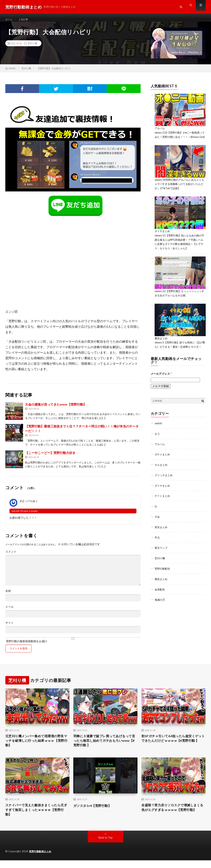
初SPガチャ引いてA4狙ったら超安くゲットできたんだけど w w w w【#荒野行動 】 (173, 746)
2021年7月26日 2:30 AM (24, 515)
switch (159, 433)
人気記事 (25, 20)
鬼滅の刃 (160, 607)
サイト (9, 627)
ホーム (9, 20)
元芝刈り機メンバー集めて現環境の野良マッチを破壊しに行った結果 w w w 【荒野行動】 (36, 746)
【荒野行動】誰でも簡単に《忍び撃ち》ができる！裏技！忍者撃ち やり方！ (180, 352)
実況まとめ (162, 535)
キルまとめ (162, 474)
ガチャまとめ (163, 464)
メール (9, 611)
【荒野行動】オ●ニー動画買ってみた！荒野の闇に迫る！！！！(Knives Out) (180, 140)
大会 (157, 525)
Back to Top (106, 845)
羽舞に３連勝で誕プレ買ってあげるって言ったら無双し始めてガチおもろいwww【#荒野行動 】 (104, 746)
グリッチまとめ (164, 484)
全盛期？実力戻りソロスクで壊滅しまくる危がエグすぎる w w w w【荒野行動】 (172, 817)
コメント (11, 555)
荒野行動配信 (163, 576)
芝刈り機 (32, 47)
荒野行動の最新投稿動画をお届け (73, 644)
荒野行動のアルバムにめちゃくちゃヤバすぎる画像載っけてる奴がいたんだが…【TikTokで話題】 (179, 191)
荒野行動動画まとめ (41, 859)
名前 (8, 595)
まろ (157, 443)
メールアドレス (161, 383)
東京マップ (162, 556)
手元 (157, 545)
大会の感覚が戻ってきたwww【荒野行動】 (56, 408)
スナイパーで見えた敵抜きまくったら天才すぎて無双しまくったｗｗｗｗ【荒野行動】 (36, 817)
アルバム (160, 132)
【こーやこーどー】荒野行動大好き (50, 457)
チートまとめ (163, 504)
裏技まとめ (162, 344)
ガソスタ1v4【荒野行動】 (95, 811)
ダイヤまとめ (163, 238)
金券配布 (160, 596)
